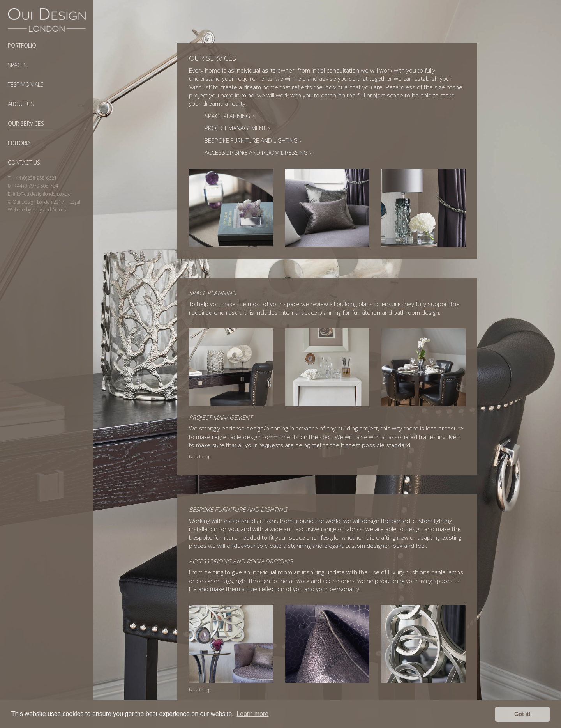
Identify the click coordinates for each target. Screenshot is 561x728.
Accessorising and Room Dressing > (259, 152)
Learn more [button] (252, 714)
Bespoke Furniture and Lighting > (254, 140)
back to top (200, 456)
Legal (75, 202)
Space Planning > (230, 116)
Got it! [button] (522, 714)
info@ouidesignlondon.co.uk (41, 194)
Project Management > (238, 128)
